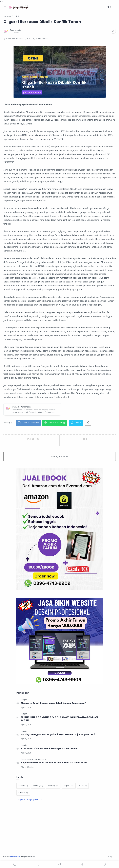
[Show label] (29, 800)
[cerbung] (53, 786)
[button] (109, 7)
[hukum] (23, 793)
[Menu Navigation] (5, 7)
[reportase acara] (39, 759)
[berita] (38, 786)
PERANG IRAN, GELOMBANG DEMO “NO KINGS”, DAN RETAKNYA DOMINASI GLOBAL (60, 719)
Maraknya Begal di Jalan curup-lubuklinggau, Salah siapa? (53, 703)
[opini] (25, 700)
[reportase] (27, 759)
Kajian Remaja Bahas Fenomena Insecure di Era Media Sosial (54, 763)
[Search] (114, 7)
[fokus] (83, 786)
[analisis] (23, 786)
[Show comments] (104, 864)
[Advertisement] (60, 828)
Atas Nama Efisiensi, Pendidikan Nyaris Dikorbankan (50, 748)
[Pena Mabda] (16, 30)
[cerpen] (69, 786)
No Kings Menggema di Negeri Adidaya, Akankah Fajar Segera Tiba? (58, 734)
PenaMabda (16, 856)
